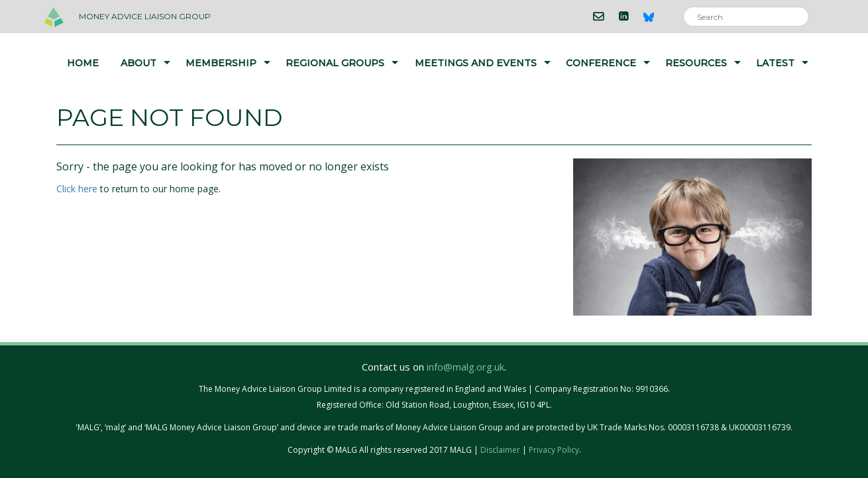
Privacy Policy (554, 450)
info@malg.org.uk (465, 367)
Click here (77, 189)
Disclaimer (500, 450)
